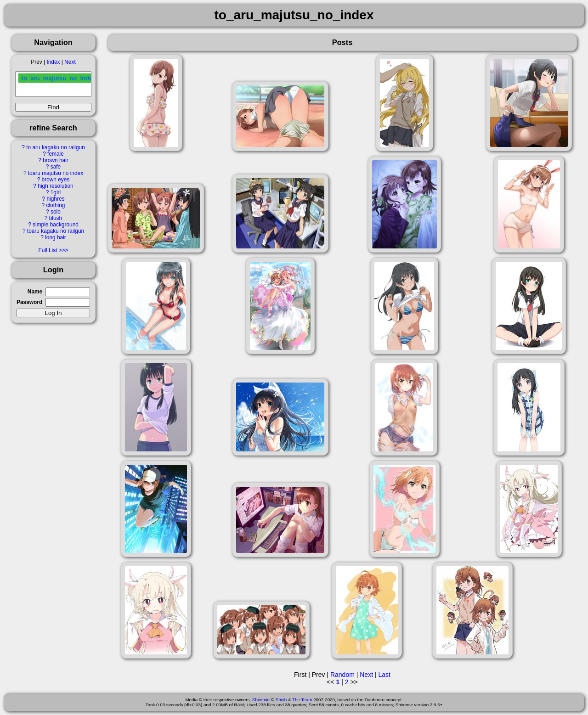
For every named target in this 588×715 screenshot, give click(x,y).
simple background (56, 225)
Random (342, 675)
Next (70, 62)
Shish (281, 700)
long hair (56, 237)
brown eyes (56, 180)
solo (56, 212)
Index (53, 62)
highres (55, 199)
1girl (56, 192)
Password (29, 302)
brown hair (56, 160)
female (56, 154)
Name (35, 292)
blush (56, 218)
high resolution (55, 186)
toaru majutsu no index (56, 173)
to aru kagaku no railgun (56, 147)
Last (384, 675)
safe (56, 167)
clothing (55, 205)
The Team (302, 700)
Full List (48, 250)
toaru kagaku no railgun (56, 231)
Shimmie (261, 700)
